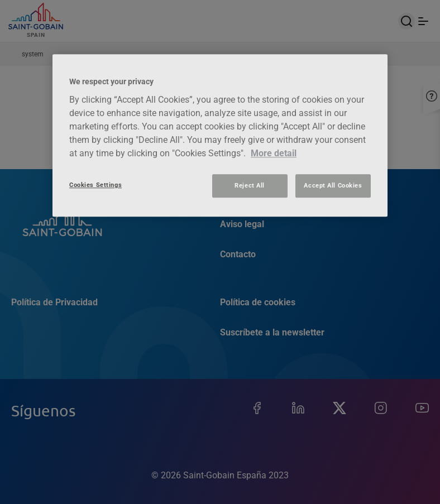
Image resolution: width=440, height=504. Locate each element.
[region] (220, 136)
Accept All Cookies (333, 185)
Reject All (250, 185)
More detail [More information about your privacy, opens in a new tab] (274, 153)
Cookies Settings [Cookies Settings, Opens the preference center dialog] (95, 185)
